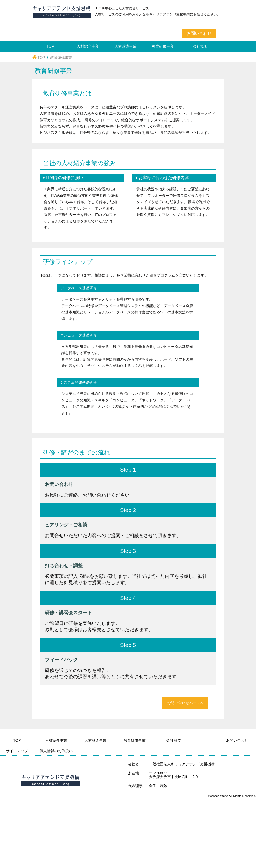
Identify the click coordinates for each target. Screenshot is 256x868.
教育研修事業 (163, 46)
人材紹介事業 (88, 46)
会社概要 (200, 46)
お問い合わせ (199, 33)
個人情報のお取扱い (56, 751)
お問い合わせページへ (185, 703)
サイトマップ (17, 751)
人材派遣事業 (125, 46)
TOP (50, 46)
